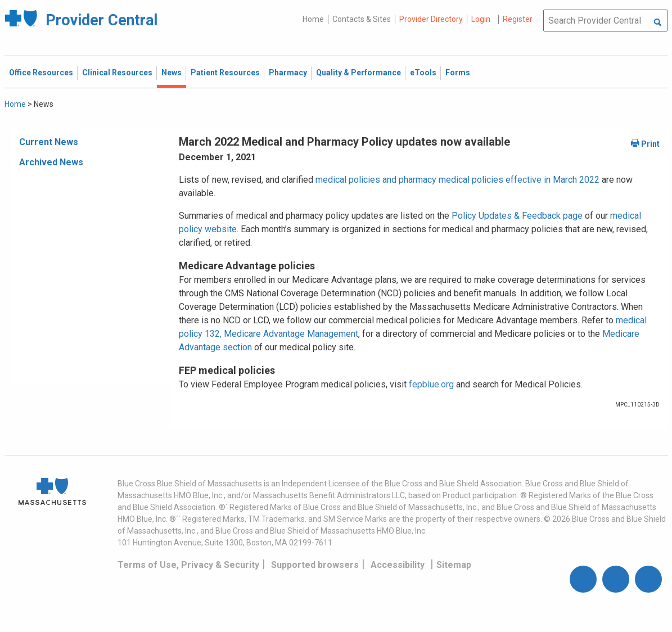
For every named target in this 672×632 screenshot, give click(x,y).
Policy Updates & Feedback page (517, 216)
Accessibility (398, 565)
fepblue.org (431, 384)
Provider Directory (431, 19)
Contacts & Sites (362, 19)
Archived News (51, 162)
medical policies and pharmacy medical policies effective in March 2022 (457, 180)
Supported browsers (315, 565)
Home (313, 19)
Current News (49, 142)
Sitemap (454, 565)
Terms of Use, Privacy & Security (188, 565)
